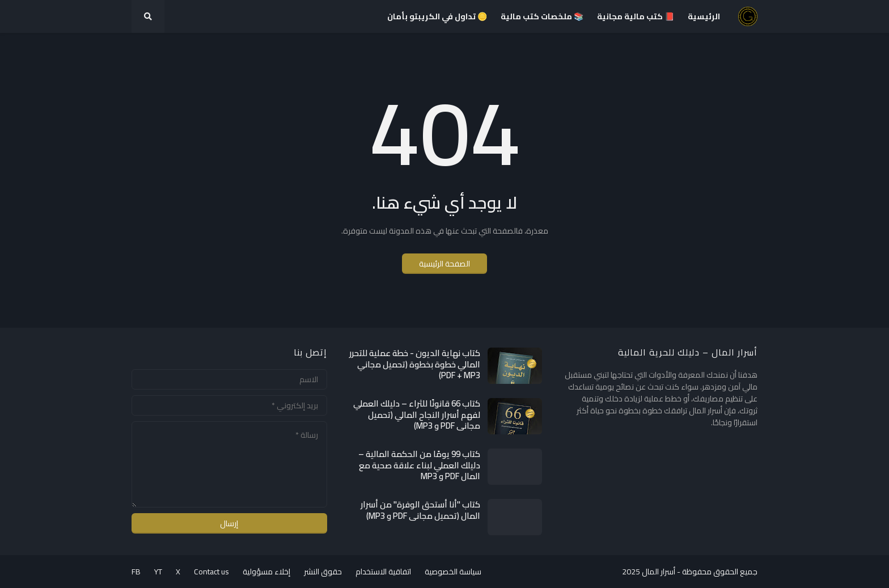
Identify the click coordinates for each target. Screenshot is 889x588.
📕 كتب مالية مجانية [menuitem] (636, 16)
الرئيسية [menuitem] (704, 16)
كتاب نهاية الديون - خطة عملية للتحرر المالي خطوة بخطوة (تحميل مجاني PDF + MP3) (415, 364)
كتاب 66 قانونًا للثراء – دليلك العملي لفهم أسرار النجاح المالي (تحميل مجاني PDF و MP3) (417, 415)
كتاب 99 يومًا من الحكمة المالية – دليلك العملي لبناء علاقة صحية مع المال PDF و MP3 (419, 465)
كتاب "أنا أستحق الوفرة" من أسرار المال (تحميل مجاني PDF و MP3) (420, 510)
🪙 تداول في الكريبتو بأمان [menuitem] (437, 16)
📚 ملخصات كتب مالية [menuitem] (542, 16)
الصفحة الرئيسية (444, 264)
